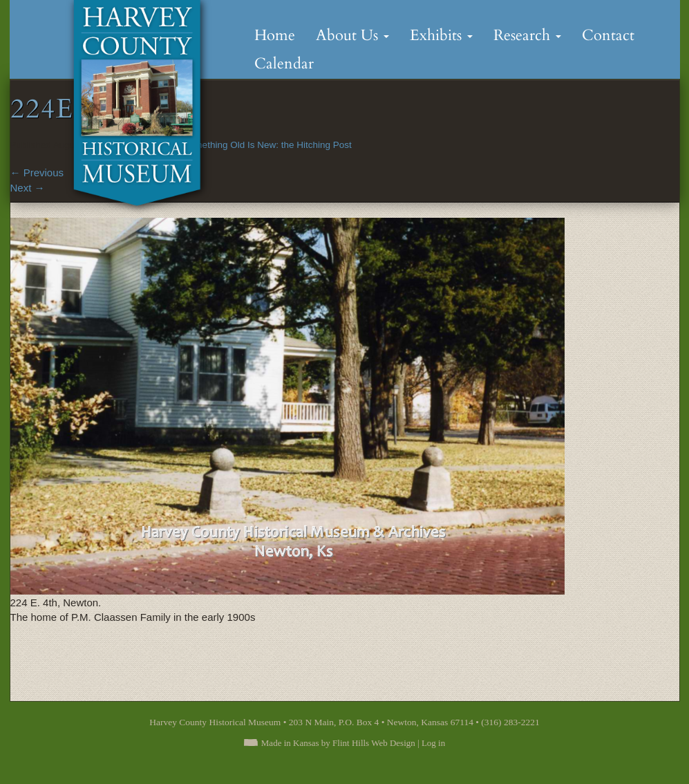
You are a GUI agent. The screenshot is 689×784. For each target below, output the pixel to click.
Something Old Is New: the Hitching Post (267, 145)
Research (527, 35)
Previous (37, 172)
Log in (433, 743)
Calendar (284, 64)
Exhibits (441, 35)
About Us (352, 35)
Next (28, 188)
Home (275, 35)
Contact (608, 35)
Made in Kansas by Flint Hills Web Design (338, 743)
